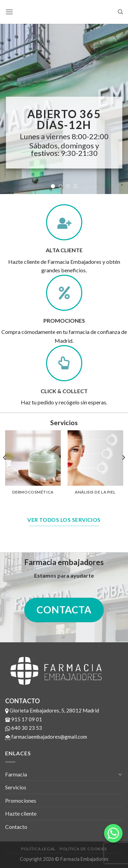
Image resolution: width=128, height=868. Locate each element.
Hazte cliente (21, 813)
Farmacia (16, 774)
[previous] (5, 471)
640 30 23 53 (24, 728)
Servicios (16, 787)
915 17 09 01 (24, 719)
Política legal (38, 849)
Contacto (16, 827)
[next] (123, 471)
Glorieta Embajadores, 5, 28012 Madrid (52, 710)
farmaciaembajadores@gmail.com (46, 737)
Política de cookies (83, 849)
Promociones (21, 800)
